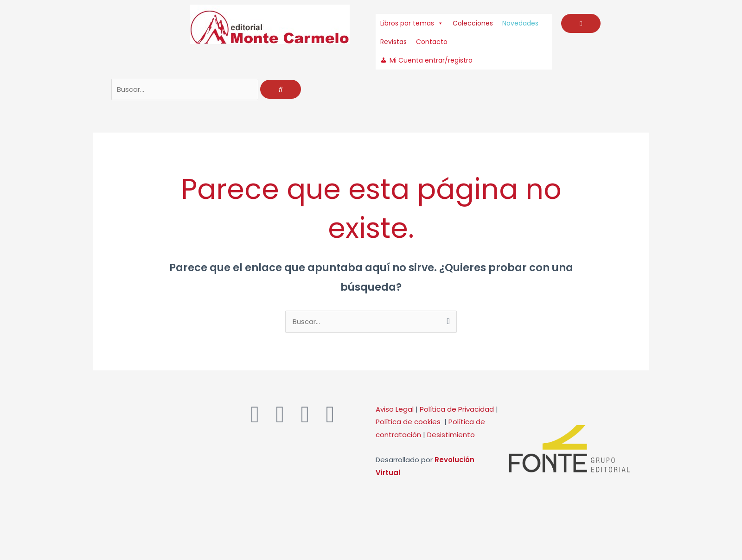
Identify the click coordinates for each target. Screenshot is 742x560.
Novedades (520, 23)
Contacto (432, 42)
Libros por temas (412, 23)
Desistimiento (451, 436)
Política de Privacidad (457, 410)
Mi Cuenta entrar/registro (431, 60)
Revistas (393, 42)
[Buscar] (281, 90)
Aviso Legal (395, 410)
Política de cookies (410, 423)
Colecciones (473, 23)
